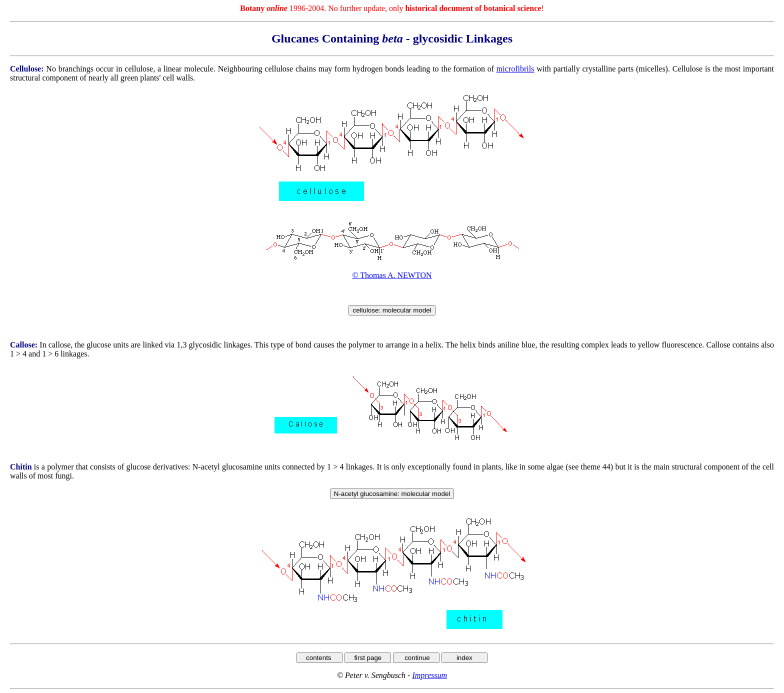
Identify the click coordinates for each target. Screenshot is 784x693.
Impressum (429, 675)
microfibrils (515, 69)
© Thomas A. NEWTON (392, 275)
